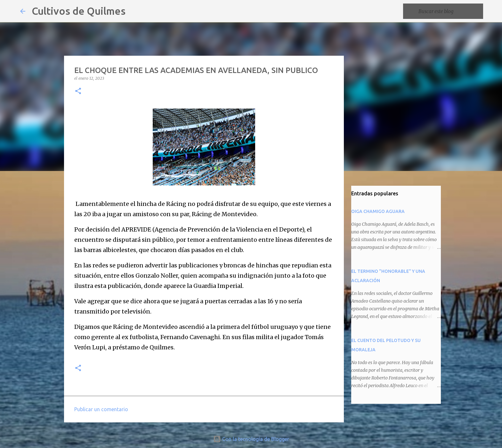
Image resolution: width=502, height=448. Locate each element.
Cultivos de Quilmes (79, 11)
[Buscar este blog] (449, 11)
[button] (78, 91)
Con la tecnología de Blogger (251, 439)
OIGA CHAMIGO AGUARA (378, 211)
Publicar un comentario (101, 409)
